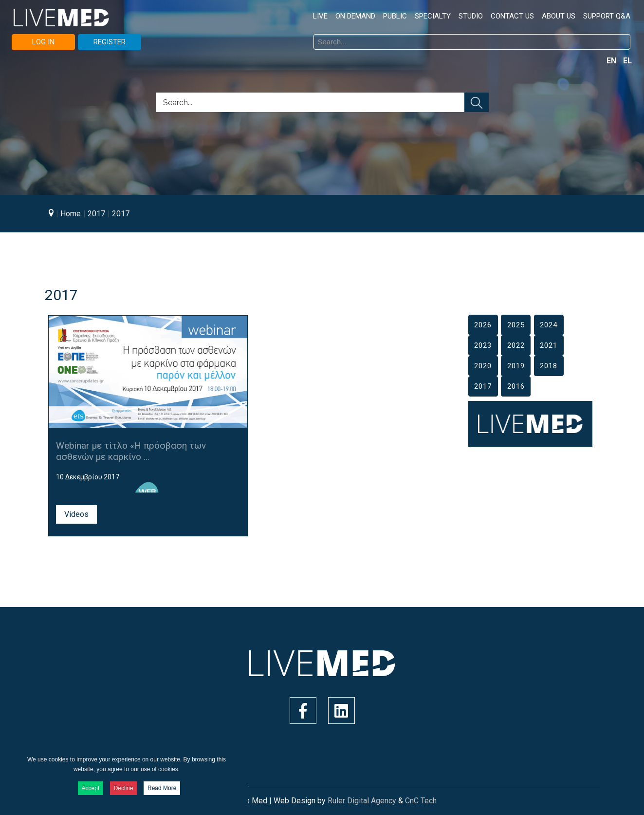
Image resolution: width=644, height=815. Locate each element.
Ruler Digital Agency (362, 801)
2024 (549, 325)
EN (612, 61)
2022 (516, 345)
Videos (76, 514)
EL (627, 61)
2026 (483, 325)
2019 (516, 366)
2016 (516, 386)
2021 (549, 345)
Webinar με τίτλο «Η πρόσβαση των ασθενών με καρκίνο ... (131, 451)
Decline (124, 788)
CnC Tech (421, 801)
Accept (91, 788)
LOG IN (43, 42)
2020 (483, 366)
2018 (549, 366)
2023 (483, 345)
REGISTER (110, 42)
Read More (162, 788)
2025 (516, 325)
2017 (483, 386)
